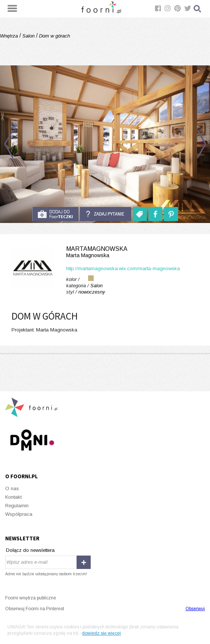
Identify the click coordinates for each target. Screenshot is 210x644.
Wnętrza (10, 36)
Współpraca (19, 514)
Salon (28, 36)
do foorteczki (55, 214)
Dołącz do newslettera (30, 550)
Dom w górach (54, 36)
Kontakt (13, 497)
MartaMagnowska (105, 252)
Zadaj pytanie (106, 214)
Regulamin (17, 506)
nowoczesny (92, 292)
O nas (12, 488)
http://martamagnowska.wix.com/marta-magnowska (123, 268)
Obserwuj (195, 609)
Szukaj (198, 9)
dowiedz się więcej (101, 633)
